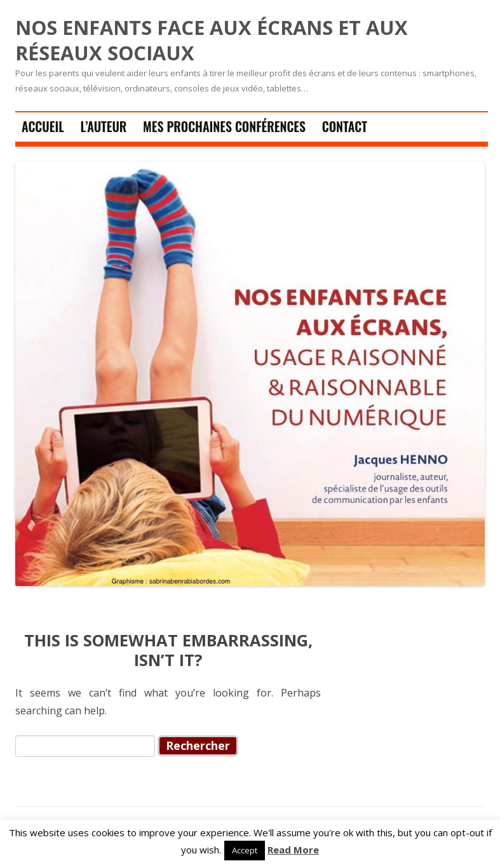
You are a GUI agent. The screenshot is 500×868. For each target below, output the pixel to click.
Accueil (43, 126)
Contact (345, 126)
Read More (293, 850)
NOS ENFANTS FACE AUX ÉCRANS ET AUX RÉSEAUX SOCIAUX (212, 40)
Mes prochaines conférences (224, 126)
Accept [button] (245, 850)
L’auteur (103, 126)
